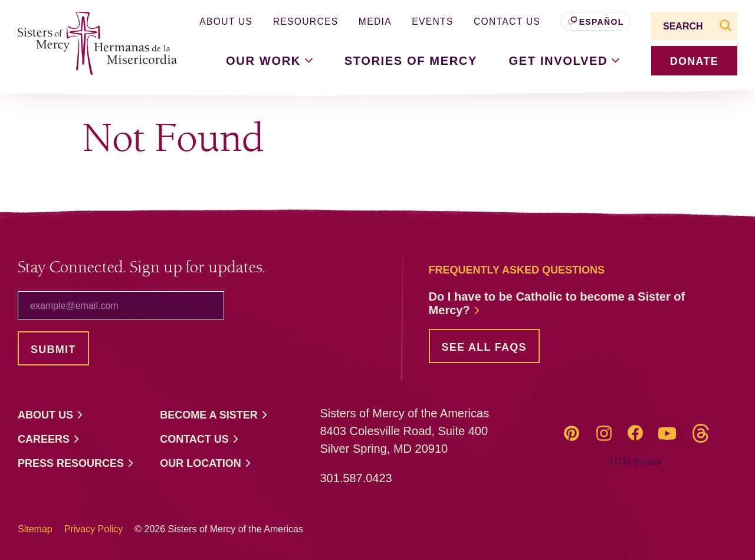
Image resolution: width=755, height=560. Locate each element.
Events (432, 22)
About (51, 415)
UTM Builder (637, 462)
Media (375, 22)
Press (76, 464)
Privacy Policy (94, 529)
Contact (200, 439)
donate (694, 61)
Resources (306, 22)
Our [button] (269, 61)
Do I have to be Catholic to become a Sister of (557, 304)
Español (602, 22)
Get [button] (564, 61)
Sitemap (35, 529)
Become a (214, 415)
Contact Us (507, 22)
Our (206, 464)
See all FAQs (484, 347)
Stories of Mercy (411, 61)
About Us (226, 22)
